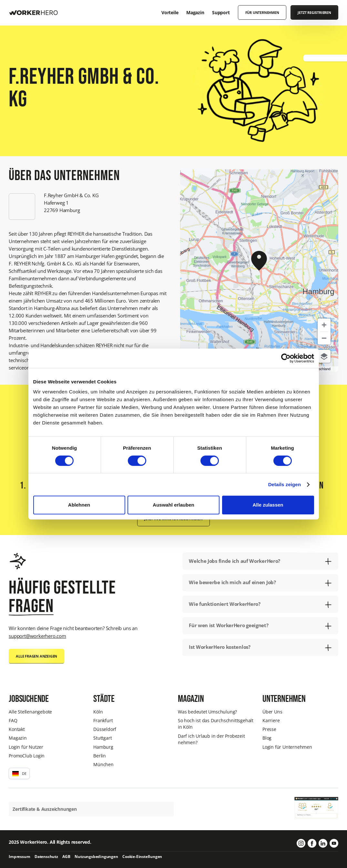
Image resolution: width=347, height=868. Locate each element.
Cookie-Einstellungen (142, 857)
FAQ (13, 720)
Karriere (271, 720)
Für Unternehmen (262, 12)
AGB (66, 857)
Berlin (100, 756)
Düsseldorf (105, 729)
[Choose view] (324, 356)
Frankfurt (103, 720)
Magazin (18, 738)
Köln (98, 712)
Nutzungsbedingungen (96, 857)
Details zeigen (285, 484)
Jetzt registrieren (314, 12)
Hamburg (103, 747)
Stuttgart (102, 738)
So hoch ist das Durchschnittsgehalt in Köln (216, 724)
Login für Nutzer (26, 747)
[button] (19, 773)
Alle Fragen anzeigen (36, 656)
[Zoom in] (324, 325)
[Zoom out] (324, 338)
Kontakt (17, 729)
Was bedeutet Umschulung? (207, 712)
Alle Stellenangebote (30, 712)
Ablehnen (79, 505)
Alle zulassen (268, 505)
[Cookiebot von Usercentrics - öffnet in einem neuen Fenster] (286, 358)
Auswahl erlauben (173, 505)
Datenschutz (46, 857)
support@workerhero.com (37, 636)
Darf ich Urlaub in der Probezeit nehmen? (211, 739)
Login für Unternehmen (287, 747)
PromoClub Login (27, 756)
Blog (267, 738)
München (103, 764)
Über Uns (272, 712)
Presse (269, 729)
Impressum (19, 857)
